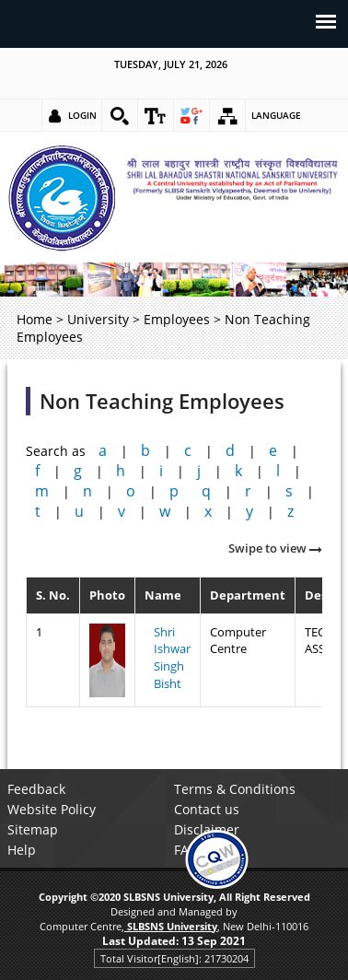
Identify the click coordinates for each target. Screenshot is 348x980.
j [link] (199, 471)
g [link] (78, 471)
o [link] (131, 491)
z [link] (290, 511)
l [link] (278, 471)
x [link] (208, 511)
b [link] (145, 450)
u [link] (79, 511)
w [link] (165, 511)
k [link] (238, 471)
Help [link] (22, 850)
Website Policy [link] (52, 809)
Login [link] (82, 115)
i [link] (161, 471)
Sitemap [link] (33, 829)
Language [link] (276, 115)
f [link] (37, 471)
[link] (120, 116)
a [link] (103, 450)
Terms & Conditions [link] (235, 789)
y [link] (249, 511)
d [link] (230, 450)
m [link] (42, 491)
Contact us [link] (207, 809)
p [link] (174, 491)
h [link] (121, 471)
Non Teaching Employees (162, 401)
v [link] (122, 511)
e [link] (273, 450)
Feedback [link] (36, 789)
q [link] (206, 491)
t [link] (38, 511)
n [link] (87, 491)
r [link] (248, 491)
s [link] (289, 491)
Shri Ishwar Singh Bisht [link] (172, 658)
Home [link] (35, 319)
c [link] (188, 450)
